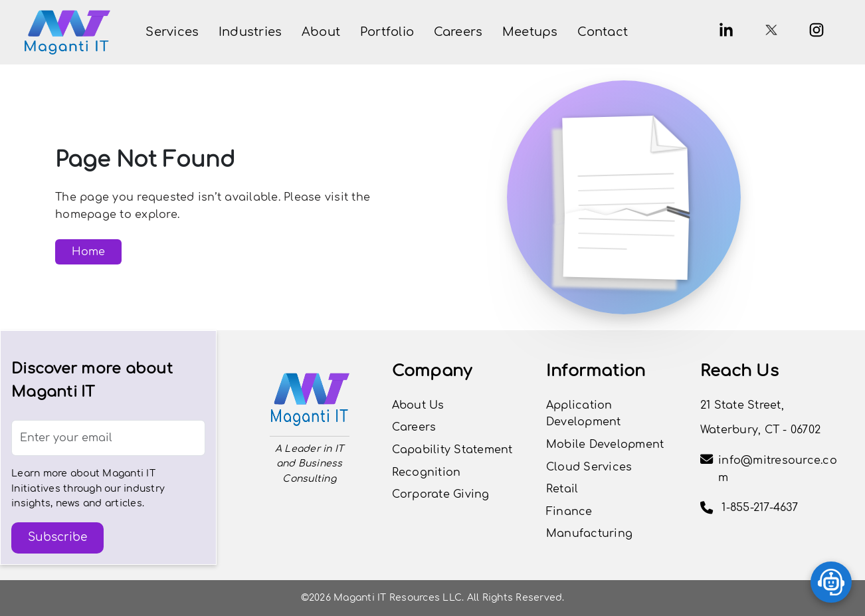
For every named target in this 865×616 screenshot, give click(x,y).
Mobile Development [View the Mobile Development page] (605, 445)
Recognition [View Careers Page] (427, 472)
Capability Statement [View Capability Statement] (452, 450)
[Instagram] (817, 30)
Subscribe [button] (57, 537)
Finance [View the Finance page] (569, 512)
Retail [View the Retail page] (562, 489)
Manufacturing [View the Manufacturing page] (589, 534)
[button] (172, 32)
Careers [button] (414, 427)
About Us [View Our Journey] (418, 405)
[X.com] (771, 30)
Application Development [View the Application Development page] (584, 414)
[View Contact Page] (603, 32)
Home (88, 252)
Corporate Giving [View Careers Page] (441, 494)
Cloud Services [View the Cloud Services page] (589, 467)
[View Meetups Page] (530, 32)
